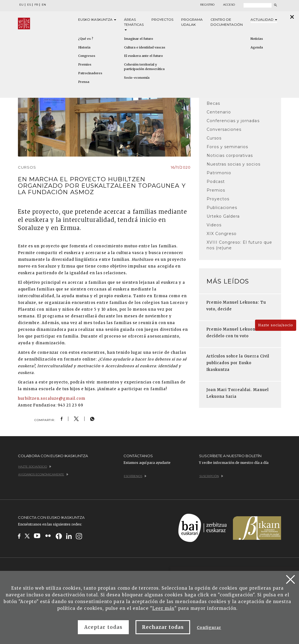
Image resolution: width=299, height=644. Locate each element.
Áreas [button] (134, 24)
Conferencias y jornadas (233, 121)
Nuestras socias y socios (233, 164)
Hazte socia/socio (276, 325)
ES (29, 5)
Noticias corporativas (230, 155)
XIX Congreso (222, 234)
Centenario (219, 112)
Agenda (257, 47)
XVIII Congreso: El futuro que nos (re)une (239, 245)
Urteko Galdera (223, 216)
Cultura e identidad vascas (145, 47)
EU (21, 5)
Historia (84, 47)
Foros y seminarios (227, 147)
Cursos (214, 138)
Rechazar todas (163, 627)
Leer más (163, 608)
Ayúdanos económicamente (43, 474)
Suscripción (211, 476)
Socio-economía (137, 78)
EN (44, 5)
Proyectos (162, 19)
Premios (85, 64)
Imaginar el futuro (139, 39)
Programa (192, 22)
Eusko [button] (97, 20)
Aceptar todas (103, 627)
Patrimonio (219, 173)
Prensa (84, 82)
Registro (207, 5)
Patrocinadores (90, 73)
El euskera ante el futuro (143, 56)
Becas (213, 103)
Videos (214, 225)
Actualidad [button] (264, 19)
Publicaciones (222, 208)
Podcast (216, 182)
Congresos (87, 56)
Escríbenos (135, 476)
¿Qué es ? (86, 39)
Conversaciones (224, 129)
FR (36, 5)
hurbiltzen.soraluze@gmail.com (52, 398)
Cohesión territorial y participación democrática (144, 67)
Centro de (227, 22)
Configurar (209, 628)
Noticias (257, 39)
